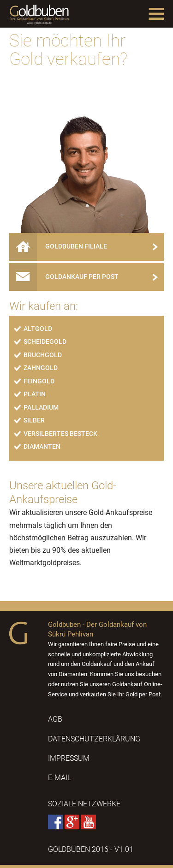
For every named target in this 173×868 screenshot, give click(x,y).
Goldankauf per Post (67, 277)
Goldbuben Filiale (62, 246)
